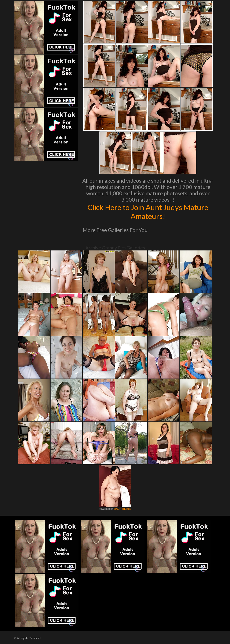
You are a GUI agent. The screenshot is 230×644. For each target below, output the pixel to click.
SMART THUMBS (122, 509)
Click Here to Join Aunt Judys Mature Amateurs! (148, 212)
